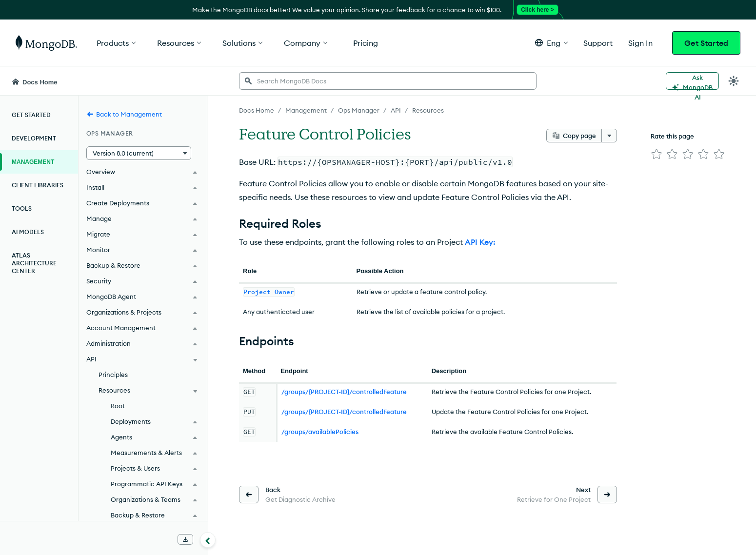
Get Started (706, 43)
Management (33, 162)
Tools (22, 208)
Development (34, 138)
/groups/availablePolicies (320, 432)
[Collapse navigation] (208, 540)
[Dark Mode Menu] (734, 81)
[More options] (609, 136)
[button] (551, 43)
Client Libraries (38, 185)
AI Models (28, 232)
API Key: (480, 242)
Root (118, 406)
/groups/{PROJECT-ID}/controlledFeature (344, 392)
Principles (113, 375)
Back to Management (124, 114)
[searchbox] (388, 81)
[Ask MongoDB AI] (692, 81)
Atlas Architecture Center (34, 263)
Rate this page (672, 136)
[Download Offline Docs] (185, 539)
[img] (657, 154)
